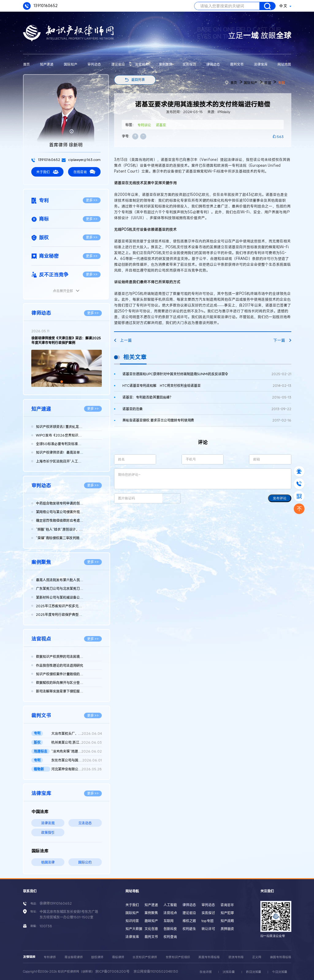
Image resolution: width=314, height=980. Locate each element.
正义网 (257, 957)
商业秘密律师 (74, 957)
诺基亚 (161, 125)
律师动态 (213, 64)
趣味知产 (151, 921)
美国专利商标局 (209, 957)
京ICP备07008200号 (112, 971)
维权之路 (189, 921)
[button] (62, 382)
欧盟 (268, 83)
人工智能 (170, 905)
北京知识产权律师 (145, 957)
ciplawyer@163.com (81, 160)
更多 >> (92, 200)
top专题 (207, 921)
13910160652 (40, 6)
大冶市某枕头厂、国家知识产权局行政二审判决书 (77, 734)
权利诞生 (189, 929)
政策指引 (48, 832)
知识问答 (132, 921)
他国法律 (48, 862)
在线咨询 (84, 172)
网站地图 (284, 64)
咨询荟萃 (227, 905)
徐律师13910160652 (56, 903)
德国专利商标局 (281, 957)
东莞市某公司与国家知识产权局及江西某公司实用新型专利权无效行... (77, 760)
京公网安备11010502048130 (156, 971)
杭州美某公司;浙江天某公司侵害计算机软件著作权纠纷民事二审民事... (77, 742)
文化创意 (151, 929)
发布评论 (280, 498)
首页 (26, 64)
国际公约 (85, 862)
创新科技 (170, 929)
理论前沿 (118, 64)
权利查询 (170, 937)
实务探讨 (189, 64)
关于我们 (47, 172)
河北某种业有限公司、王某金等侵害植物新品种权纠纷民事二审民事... (77, 769)
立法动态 (85, 823)
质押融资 (227, 929)
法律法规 (48, 823)
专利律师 (50, 957)
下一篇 (282, 340)
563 (280, 137)
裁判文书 (237, 64)
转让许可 (208, 929)
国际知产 (71, 64)
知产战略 (227, 921)
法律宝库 (261, 64)
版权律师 (97, 957)
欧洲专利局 (236, 957)
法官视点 (142, 64)
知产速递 (47, 64)
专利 (281, 83)
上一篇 (123, 340)
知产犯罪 (227, 913)
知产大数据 (134, 929)
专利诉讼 (144, 125)
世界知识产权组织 (178, 957)
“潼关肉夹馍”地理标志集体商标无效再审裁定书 (77, 751)
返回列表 (138, 80)
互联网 (168, 921)
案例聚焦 (166, 64)
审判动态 (94, 64)
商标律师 (118, 957)
